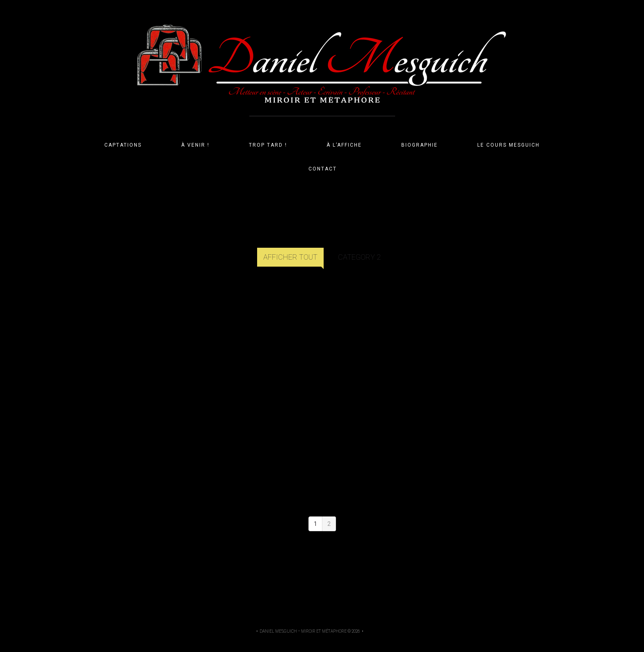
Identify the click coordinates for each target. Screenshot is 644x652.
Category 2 (359, 257)
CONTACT (323, 169)
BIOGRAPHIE (420, 145)
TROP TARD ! (268, 145)
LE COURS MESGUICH (508, 145)
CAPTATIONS (123, 145)
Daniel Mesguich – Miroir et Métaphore (303, 631)
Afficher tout (290, 257)
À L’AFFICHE (344, 145)
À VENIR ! (195, 145)
